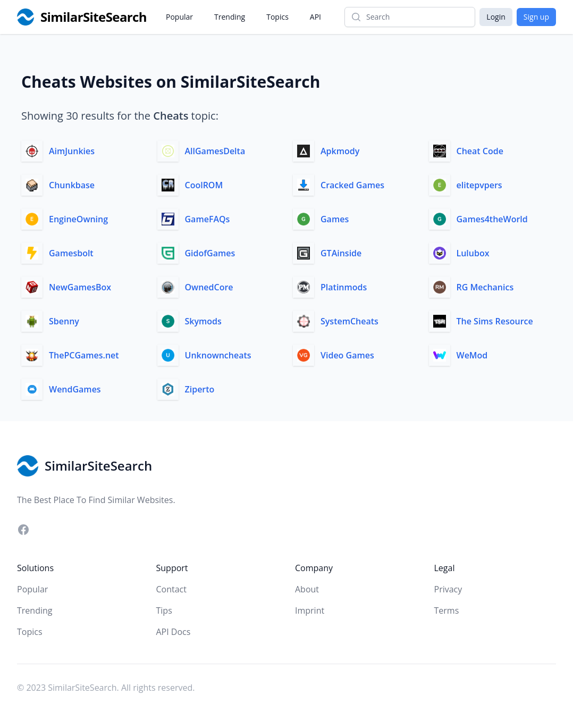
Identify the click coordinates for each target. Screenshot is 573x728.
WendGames (75, 389)
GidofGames (210, 253)
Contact (171, 589)
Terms (447, 610)
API (315, 17)
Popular (179, 17)
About (307, 589)
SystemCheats (349, 321)
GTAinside (341, 253)
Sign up (536, 17)
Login (496, 17)
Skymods (203, 321)
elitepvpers (479, 185)
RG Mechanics (485, 287)
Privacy (448, 589)
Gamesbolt (71, 253)
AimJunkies (72, 151)
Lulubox (473, 253)
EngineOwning (78, 219)
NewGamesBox (80, 287)
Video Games (347, 355)
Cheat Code (480, 151)
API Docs (174, 632)
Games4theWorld (492, 219)
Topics (277, 17)
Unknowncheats (218, 355)
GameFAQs (208, 219)
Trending (230, 17)
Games (335, 219)
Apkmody (340, 151)
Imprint (310, 610)
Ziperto (200, 389)
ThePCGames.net (84, 355)
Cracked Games (352, 185)
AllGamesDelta (215, 151)
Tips (164, 610)
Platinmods (344, 287)
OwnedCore (209, 287)
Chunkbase (72, 185)
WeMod (472, 355)
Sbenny (64, 321)
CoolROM (204, 185)
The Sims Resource (495, 321)
